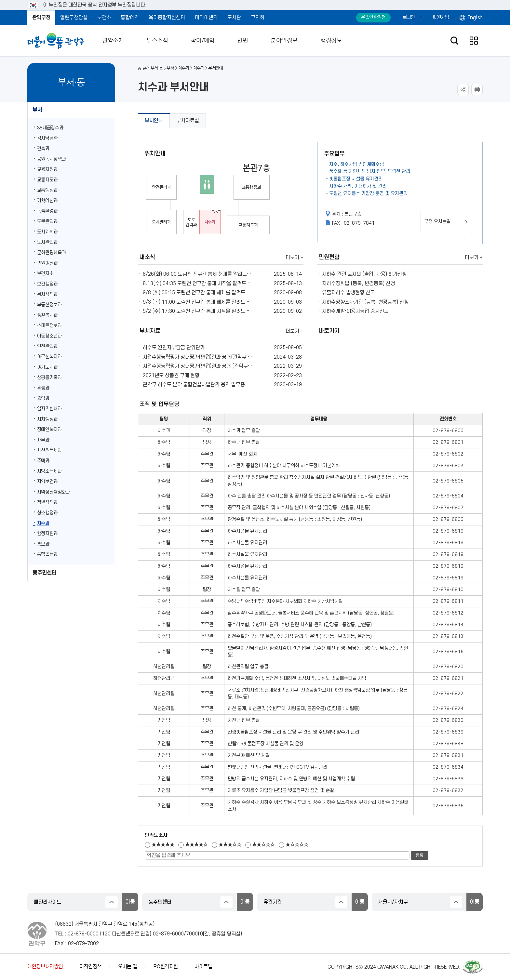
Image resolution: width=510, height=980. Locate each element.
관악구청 (41, 18)
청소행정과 (47, 513)
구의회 (258, 18)
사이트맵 (203, 967)
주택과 (43, 461)
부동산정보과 (49, 305)
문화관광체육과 (52, 253)
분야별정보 (284, 41)
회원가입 (441, 17)
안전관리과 (47, 346)
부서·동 (157, 68)
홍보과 (43, 544)
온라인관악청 (373, 17)
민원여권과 (47, 263)
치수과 (43, 523)
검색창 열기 (454, 41)
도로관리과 (47, 222)
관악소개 (113, 41)
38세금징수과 (50, 128)
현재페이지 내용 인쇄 (477, 90)
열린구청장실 (74, 18)
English (475, 18)
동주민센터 (44, 573)
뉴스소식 (157, 41)
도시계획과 (47, 232)
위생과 (43, 388)
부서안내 (154, 121)
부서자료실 (188, 121)
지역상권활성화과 (54, 492)
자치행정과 (47, 419)
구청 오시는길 (437, 222)
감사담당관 (47, 138)
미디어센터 (206, 18)
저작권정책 (90, 967)
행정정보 (331, 41)
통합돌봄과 (47, 555)
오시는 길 (127, 967)
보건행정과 (47, 284)
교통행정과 (47, 190)
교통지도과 (47, 180)
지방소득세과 (49, 471)
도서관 (234, 18)
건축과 (43, 149)
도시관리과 (47, 242)
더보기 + (295, 258)
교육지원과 (47, 170)
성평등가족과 (49, 378)
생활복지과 (47, 315)
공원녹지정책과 (52, 159)
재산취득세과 (49, 450)
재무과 (43, 440)
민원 (242, 41)
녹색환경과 (47, 211)
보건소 (104, 18)
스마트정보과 (49, 326)
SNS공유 (463, 90)
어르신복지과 (49, 357)
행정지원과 (47, 534)
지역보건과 (47, 482)
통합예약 (130, 18)
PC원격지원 (166, 967)
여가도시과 (47, 367)
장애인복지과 (49, 430)
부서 (37, 110)
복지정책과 (47, 294)
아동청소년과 (49, 336)
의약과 (43, 398)
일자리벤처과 (49, 409)
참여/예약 (202, 41)
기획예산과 (47, 201)
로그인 (409, 17)
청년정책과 (47, 503)
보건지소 (45, 274)
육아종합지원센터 (167, 18)
